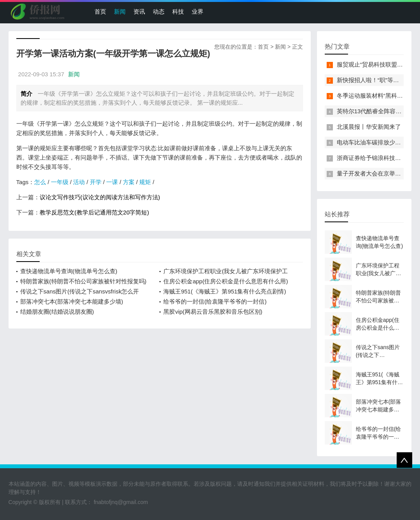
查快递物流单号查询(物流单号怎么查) (69, 271)
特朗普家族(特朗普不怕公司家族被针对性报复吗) (83, 281)
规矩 (145, 182)
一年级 (60, 182)
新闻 (120, 11)
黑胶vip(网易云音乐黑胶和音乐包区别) (213, 312)
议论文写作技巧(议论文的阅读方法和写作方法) (100, 197)
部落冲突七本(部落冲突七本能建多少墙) (72, 301)
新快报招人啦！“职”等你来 (371, 80)
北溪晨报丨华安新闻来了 (369, 127)
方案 (129, 182)
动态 (159, 11)
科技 (178, 11)
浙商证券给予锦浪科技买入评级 (378, 158)
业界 (198, 11)
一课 (112, 182)
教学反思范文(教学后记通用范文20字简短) (94, 212)
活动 (79, 182)
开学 (96, 182)
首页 (100, 11)
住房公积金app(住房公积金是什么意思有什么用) (226, 281)
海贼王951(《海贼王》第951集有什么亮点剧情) (225, 291)
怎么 (40, 182)
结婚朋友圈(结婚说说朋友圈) (57, 312)
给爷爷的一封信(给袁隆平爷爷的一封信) (215, 301)
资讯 (139, 11)
